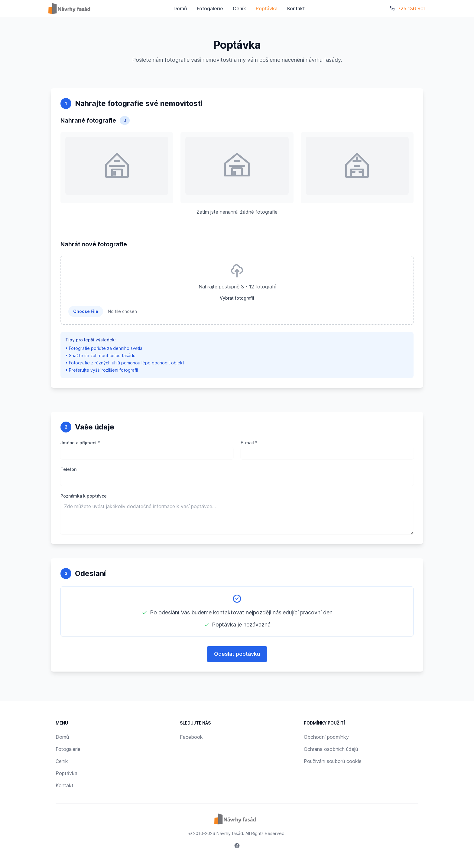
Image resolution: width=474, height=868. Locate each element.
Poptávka (267, 8)
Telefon (68, 469)
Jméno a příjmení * (80, 443)
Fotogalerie (210, 8)
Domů (180, 8)
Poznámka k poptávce (84, 496)
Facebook (191, 737)
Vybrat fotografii (237, 298)
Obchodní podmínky (326, 737)
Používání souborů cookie (333, 761)
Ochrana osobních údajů (331, 749)
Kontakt (296, 8)
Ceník (239, 8)
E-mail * (249, 443)
